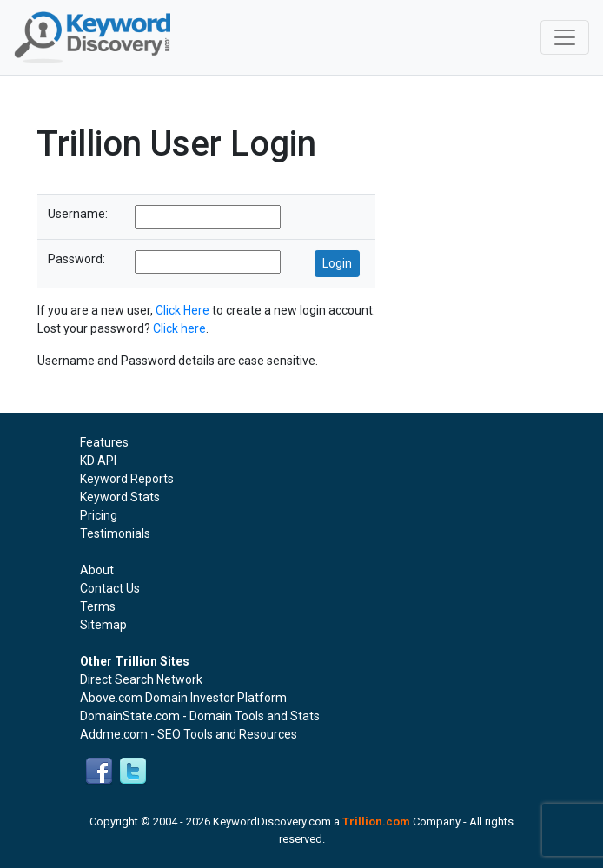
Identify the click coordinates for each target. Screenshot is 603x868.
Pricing (99, 515)
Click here (179, 328)
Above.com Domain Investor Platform (183, 698)
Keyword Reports (127, 479)
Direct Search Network (141, 679)
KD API (98, 461)
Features (104, 442)
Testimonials (115, 533)
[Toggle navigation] (565, 37)
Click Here (182, 310)
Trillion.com (376, 822)
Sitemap (103, 625)
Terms (98, 606)
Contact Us (110, 588)
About (97, 570)
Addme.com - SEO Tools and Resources (189, 734)
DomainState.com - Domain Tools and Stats (200, 716)
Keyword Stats (120, 497)
